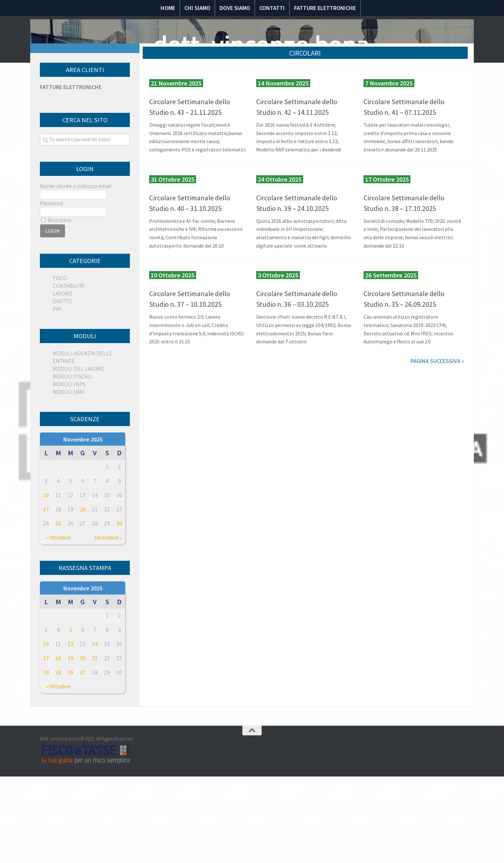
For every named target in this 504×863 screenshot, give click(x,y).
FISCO (60, 364)
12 (70, 730)
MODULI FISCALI (72, 463)
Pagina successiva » (437, 447)
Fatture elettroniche (325, 8)
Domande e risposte (263, 121)
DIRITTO (63, 388)
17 (46, 596)
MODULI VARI (69, 478)
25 (58, 610)
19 (70, 745)
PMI (57, 395)
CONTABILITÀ (68, 372)
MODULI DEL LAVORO (79, 455)
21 (95, 745)
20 (83, 596)
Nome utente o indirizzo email (76, 273)
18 (58, 745)
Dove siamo (235, 8)
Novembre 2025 (83, 526)
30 (119, 610)
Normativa (171, 121)
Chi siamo (197, 8)
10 (46, 581)
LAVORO (63, 380)
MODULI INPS (69, 471)
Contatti (272, 8)
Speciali (210, 121)
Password (51, 290)
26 (70, 759)
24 (46, 759)
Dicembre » (108, 624)
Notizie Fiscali (123, 121)
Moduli (315, 121)
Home (168, 8)
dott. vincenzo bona (262, 45)
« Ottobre (58, 624)
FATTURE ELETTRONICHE (71, 173)
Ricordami (56, 307)
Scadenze (389, 121)
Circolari (350, 121)
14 (95, 730)
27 (83, 759)
